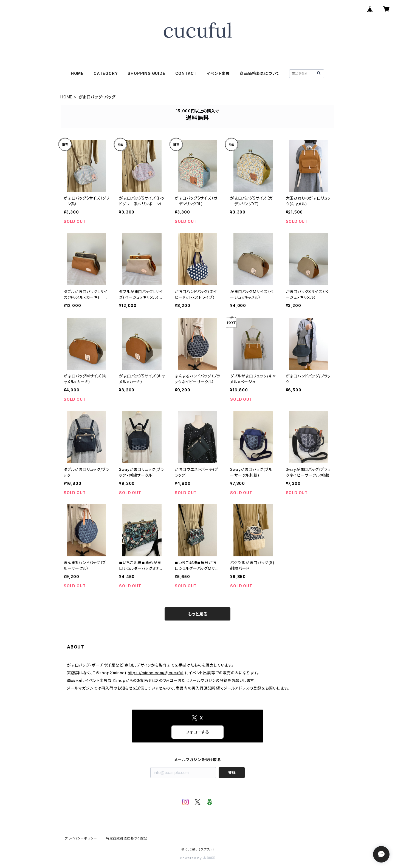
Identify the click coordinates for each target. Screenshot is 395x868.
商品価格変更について (259, 73)
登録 (232, 772)
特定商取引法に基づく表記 (126, 838)
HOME (77, 73)
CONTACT (186, 73)
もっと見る (198, 614)
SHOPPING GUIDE (146, 73)
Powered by (198, 858)
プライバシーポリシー (81, 838)
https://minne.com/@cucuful (156, 673)
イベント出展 (218, 73)
